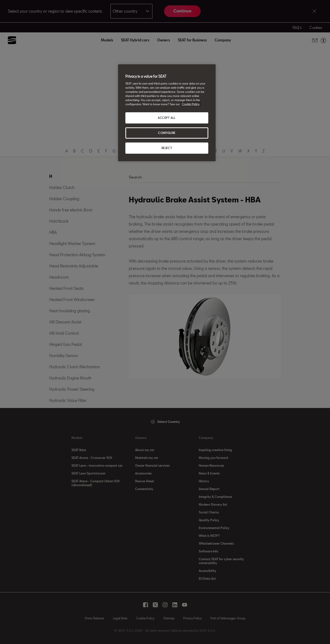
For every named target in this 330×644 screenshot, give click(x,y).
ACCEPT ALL (167, 118)
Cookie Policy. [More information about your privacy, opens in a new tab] (191, 104)
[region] (167, 113)
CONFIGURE (167, 133)
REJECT (167, 148)
